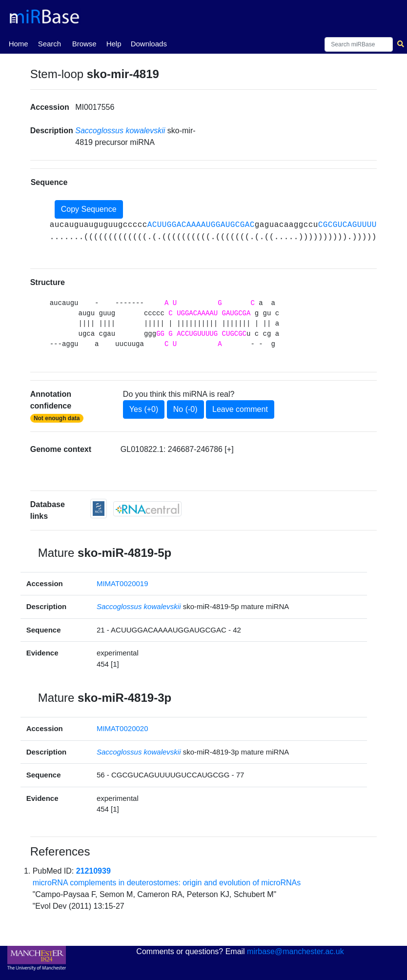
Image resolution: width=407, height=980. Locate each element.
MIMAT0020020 (122, 728)
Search (50, 44)
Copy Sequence (89, 209)
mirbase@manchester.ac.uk (295, 951)
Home (19, 43)
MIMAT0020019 (122, 583)
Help (114, 44)
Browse (84, 44)
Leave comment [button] (240, 409)
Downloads (149, 44)
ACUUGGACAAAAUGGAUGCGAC (201, 225)
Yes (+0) (144, 409)
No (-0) (185, 409)
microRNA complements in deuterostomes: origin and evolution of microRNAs (167, 883)
